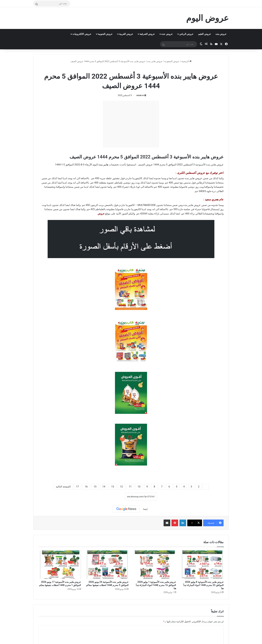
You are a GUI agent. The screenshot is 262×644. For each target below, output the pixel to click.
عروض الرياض (186, 34)
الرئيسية (186, 61)
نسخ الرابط (115, 496)
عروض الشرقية (147, 34)
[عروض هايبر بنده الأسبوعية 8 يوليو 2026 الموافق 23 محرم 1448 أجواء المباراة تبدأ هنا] (202, 565)
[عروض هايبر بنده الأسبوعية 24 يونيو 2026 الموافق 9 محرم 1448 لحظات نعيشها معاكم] (107, 565)
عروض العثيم (204, 34)
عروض (101, 214)
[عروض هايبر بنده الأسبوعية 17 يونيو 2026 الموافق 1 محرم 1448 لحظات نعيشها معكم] (60, 565)
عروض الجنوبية (105, 34)
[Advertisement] (131, 124)
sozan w (140, 95)
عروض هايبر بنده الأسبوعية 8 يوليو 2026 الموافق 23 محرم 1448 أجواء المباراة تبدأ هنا (203, 585)
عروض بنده (221, 34)
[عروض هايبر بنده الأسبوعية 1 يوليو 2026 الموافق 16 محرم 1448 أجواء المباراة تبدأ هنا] (155, 565)
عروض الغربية (126, 34)
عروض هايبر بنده (155, 61)
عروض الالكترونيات (82, 34)
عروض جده (167, 34)
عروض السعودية (172, 61)
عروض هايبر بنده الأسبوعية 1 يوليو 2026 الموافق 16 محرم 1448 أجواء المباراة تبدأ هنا (156, 585)
